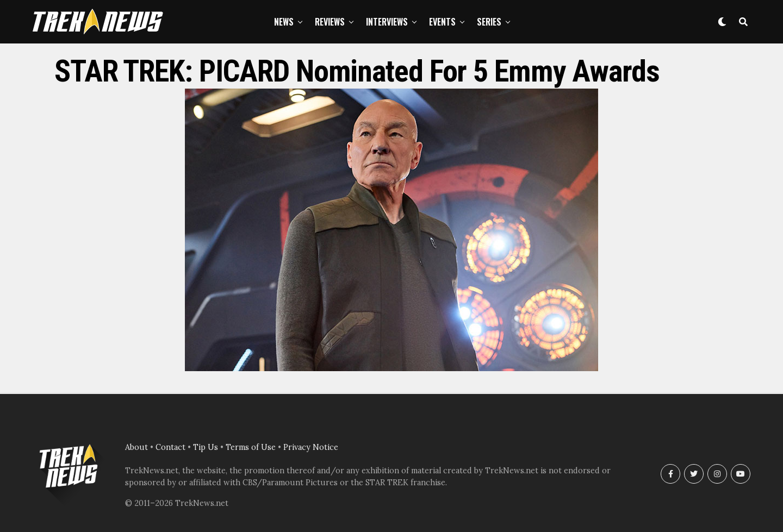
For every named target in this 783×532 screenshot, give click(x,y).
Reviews (330, 22)
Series (489, 22)
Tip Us (206, 447)
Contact (170, 447)
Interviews (387, 22)
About (136, 447)
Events (442, 22)
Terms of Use (251, 447)
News (284, 22)
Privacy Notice (311, 447)
